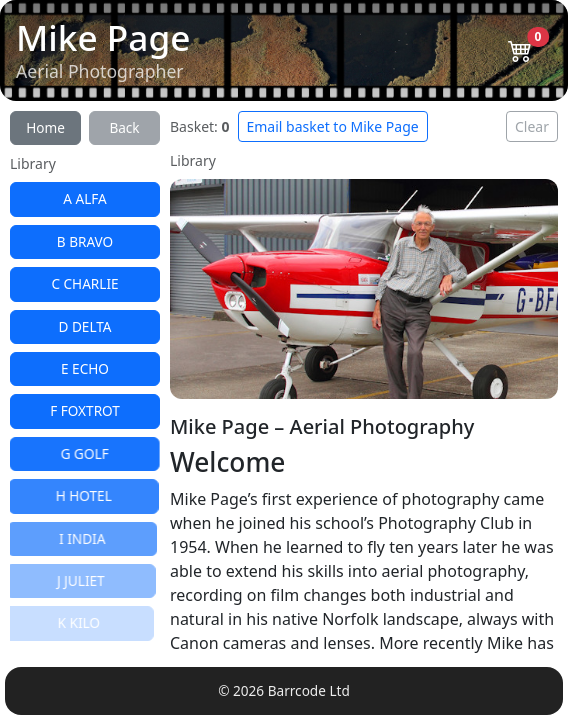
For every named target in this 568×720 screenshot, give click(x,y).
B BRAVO (85, 241)
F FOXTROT (84, 410)
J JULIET (78, 580)
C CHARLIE (84, 283)
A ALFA (85, 198)
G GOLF (83, 453)
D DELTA (84, 326)
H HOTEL (82, 495)
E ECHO (85, 368)
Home (45, 127)
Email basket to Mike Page (333, 126)
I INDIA (80, 538)
